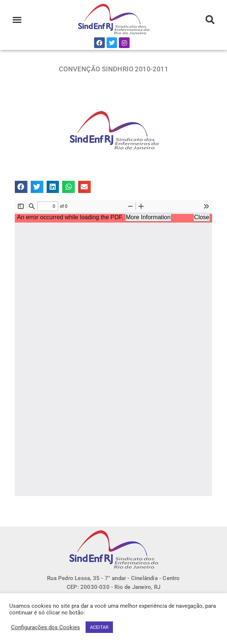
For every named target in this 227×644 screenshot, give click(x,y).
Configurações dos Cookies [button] (46, 627)
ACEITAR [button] (99, 627)
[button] (17, 20)
